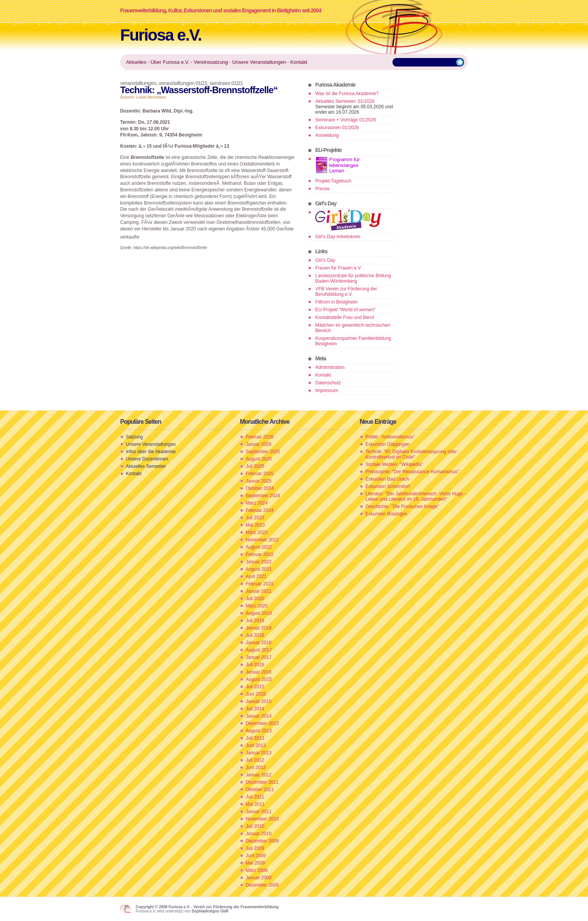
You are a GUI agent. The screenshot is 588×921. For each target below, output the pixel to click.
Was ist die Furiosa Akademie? (347, 94)
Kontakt (323, 375)
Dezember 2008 (262, 885)
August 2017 (259, 650)
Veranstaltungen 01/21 (183, 83)
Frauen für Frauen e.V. (338, 268)
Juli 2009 (255, 848)
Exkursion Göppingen (388, 444)
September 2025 (263, 452)
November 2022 (262, 540)
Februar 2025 (260, 474)
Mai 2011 (255, 804)
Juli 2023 (255, 518)
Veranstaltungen (138, 83)
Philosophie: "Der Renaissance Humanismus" (412, 472)
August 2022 (259, 547)
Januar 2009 (259, 878)
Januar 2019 (259, 628)
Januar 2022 (259, 562)
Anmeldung (327, 135)
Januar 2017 (259, 657)
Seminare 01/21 (226, 83)
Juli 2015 (255, 687)
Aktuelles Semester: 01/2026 (345, 101)
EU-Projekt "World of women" (345, 310)
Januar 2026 (259, 444)
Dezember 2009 (262, 841)
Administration (330, 367)
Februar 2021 (260, 584)
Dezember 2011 (262, 782)
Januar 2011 (259, 812)
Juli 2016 (255, 665)
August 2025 (259, 459)
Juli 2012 (255, 760)
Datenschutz (328, 383)
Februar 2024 (260, 510)
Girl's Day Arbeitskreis (338, 237)
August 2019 (259, 613)
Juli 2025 (255, 466)
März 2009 (257, 870)
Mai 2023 (255, 525)
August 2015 (259, 679)
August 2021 (259, 569)
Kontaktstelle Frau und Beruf (345, 317)
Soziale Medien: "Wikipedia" (394, 464)
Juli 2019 (255, 621)
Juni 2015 (256, 694)
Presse (322, 189)
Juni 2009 (256, 856)
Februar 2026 (260, 437)
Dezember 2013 (262, 723)
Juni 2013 (256, 745)
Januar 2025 (259, 481)
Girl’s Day (325, 260)
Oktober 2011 (260, 790)
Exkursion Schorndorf (388, 486)
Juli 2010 (255, 826)
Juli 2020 (255, 599)
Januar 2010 (259, 834)
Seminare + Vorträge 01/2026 (346, 120)
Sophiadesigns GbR (210, 911)
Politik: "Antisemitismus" (390, 437)
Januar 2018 (259, 643)
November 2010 (262, 819)
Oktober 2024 (260, 488)
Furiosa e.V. (161, 35)
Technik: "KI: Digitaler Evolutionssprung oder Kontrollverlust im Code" (411, 454)
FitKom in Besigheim (336, 302)
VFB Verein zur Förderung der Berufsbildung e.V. (346, 292)
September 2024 (263, 496)
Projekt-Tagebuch (333, 181)
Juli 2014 (255, 709)
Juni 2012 (256, 767)
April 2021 (256, 576)
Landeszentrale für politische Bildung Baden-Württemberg (353, 278)
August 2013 (259, 731)
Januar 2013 (259, 753)
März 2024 (257, 503)
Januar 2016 (259, 672)
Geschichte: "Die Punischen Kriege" (402, 507)
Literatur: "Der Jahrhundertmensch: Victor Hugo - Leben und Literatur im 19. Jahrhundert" (416, 496)
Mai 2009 (255, 863)
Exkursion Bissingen (386, 514)
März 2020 (257, 606)
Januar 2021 (259, 591)
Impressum (327, 391)
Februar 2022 (260, 554)
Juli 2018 (255, 635)
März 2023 (257, 532)
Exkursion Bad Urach (387, 479)
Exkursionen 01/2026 (337, 128)
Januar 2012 (259, 775)
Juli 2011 (255, 797)
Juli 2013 (255, 738)
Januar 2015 (259, 701)
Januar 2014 (259, 716)
